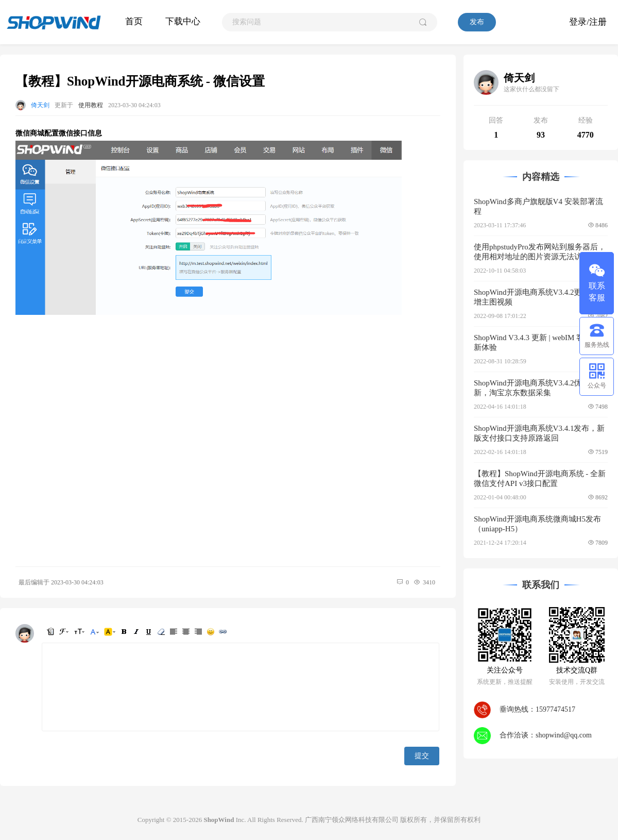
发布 (477, 22)
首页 (134, 21)
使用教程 (91, 105)
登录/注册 (588, 22)
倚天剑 (40, 105)
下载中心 (183, 21)
